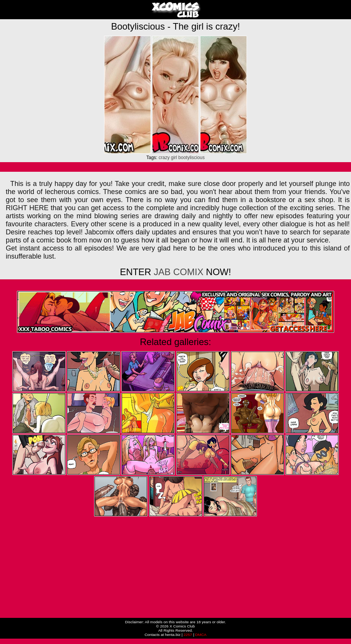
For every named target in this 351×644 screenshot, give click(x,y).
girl (174, 158)
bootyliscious (191, 158)
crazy (164, 158)
